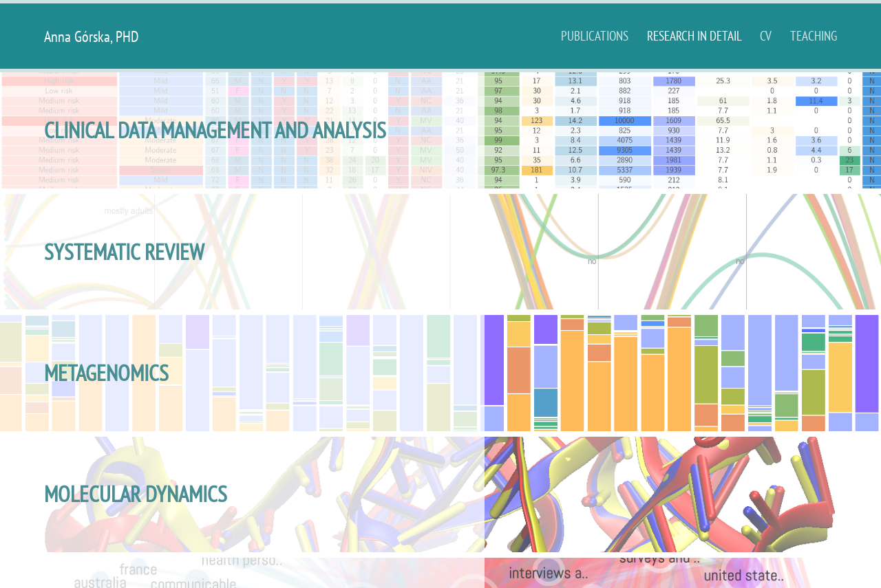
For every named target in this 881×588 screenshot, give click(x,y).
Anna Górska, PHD (92, 36)
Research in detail (696, 35)
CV (767, 35)
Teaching (814, 35)
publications (596, 35)
